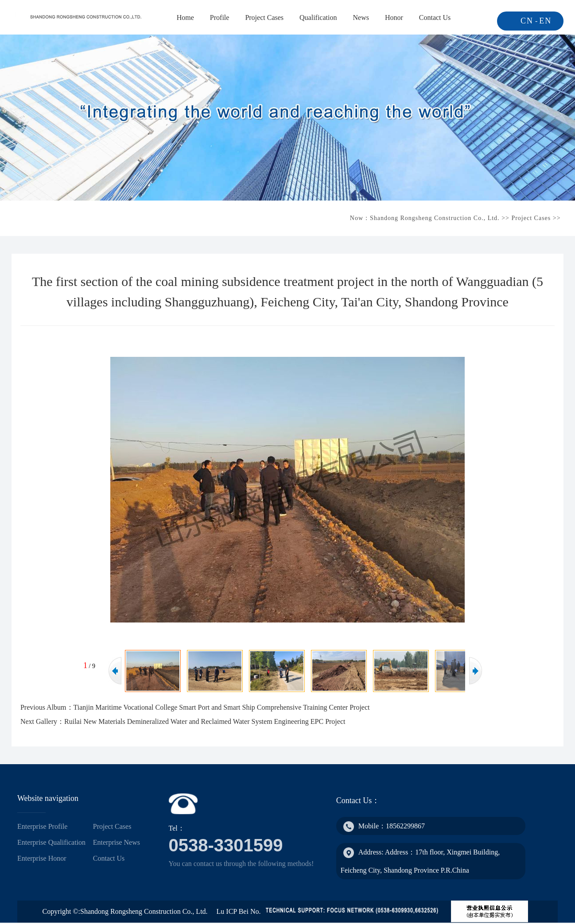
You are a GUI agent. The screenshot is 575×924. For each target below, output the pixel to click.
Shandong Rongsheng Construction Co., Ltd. (435, 218)
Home (185, 17)
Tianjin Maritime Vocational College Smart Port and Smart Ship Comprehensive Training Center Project (222, 707)
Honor (394, 17)
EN (545, 21)
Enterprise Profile (42, 826)
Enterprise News (117, 842)
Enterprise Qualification (51, 842)
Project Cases (264, 17)
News (361, 17)
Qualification (318, 17)
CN (527, 21)
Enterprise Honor (42, 858)
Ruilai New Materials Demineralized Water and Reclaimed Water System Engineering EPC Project (205, 721)
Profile (220, 17)
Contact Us (435, 17)
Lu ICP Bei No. (239, 911)
